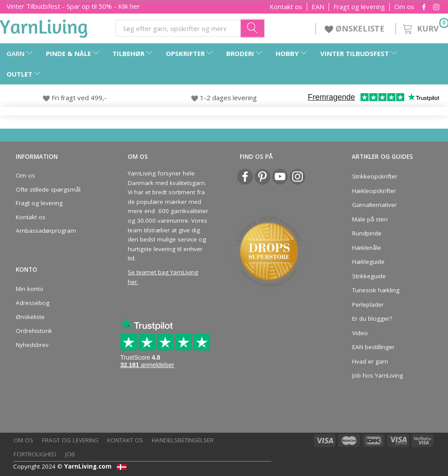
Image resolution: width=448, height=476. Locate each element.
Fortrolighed (35, 454)
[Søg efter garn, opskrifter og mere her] (253, 28)
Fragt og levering (359, 7)
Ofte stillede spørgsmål (48, 189)
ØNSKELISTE (356, 28)
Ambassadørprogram (46, 231)
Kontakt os (286, 7)
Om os (404, 7)
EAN (318, 7)
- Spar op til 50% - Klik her (73, 6)
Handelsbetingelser (183, 440)
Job (70, 454)
